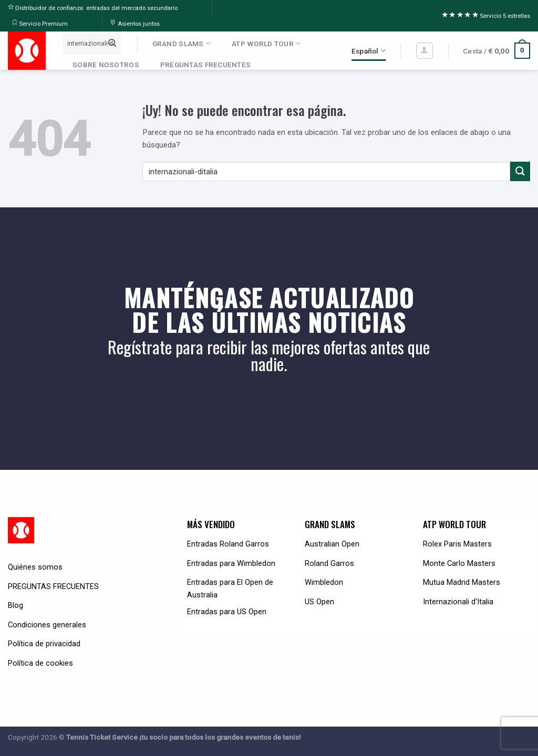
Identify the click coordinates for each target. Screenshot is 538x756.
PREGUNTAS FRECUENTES (205, 65)
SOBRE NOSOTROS (106, 65)
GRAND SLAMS (182, 43)
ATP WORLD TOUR (266, 43)
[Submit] (112, 43)
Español (369, 51)
